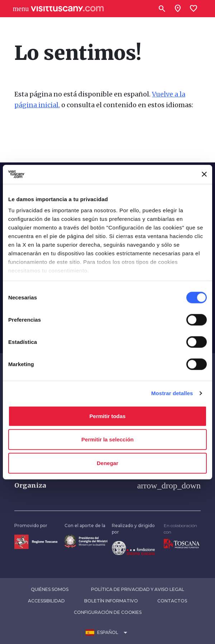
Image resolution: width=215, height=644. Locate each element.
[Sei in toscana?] (178, 9)
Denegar (107, 463)
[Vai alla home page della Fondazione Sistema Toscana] (133, 548)
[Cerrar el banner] (204, 174)
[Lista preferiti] (193, 9)
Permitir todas (108, 416)
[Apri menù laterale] (21, 9)
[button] (107, 486)
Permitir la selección (107, 439)
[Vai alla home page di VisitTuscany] (67, 9)
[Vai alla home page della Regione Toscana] (36, 541)
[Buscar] (162, 9)
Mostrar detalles (172, 393)
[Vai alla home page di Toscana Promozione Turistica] (182, 543)
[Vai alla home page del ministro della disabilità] (86, 541)
